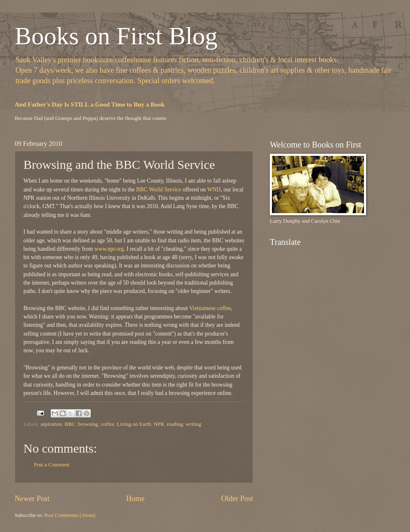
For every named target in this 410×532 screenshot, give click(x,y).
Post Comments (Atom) (70, 515)
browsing (88, 424)
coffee (108, 424)
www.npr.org (109, 249)
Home (135, 499)
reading (175, 424)
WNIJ (214, 190)
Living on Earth (134, 424)
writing (193, 424)
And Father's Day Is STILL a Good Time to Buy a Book (90, 104)
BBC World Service (158, 190)
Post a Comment (52, 465)
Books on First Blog (116, 36)
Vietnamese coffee (210, 308)
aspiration (51, 424)
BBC (70, 424)
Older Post (237, 499)
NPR (159, 424)
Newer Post (32, 499)
